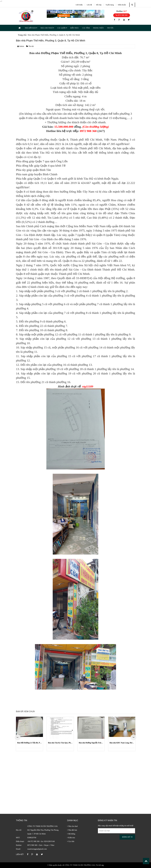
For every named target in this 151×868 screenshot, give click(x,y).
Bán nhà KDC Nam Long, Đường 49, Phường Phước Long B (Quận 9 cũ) (122, 743)
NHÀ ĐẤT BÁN (31, 28)
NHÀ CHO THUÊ (47, 28)
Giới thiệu (79, 5)
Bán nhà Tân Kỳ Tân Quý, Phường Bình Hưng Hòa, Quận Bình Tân (60, 743)
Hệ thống (71, 834)
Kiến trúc (71, 838)
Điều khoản (122, 5)
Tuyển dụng (110, 5)
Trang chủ (22, 35)
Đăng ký (127, 837)
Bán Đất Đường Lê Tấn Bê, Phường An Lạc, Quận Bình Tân (29, 743)
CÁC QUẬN (62, 28)
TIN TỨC (110, 28)
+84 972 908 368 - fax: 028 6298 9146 (41, 841)
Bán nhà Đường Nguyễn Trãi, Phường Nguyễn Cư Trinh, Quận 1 (91, 743)
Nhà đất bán (72, 830)
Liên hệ (89, 5)
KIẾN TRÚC (75, 28)
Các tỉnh (71, 841)
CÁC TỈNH (86, 28)
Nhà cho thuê (72, 826)
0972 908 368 (122, 15)
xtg (102, 865)
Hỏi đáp (99, 5)
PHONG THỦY (98, 28)
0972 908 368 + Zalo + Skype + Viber (41, 845)
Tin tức (30, 46)
